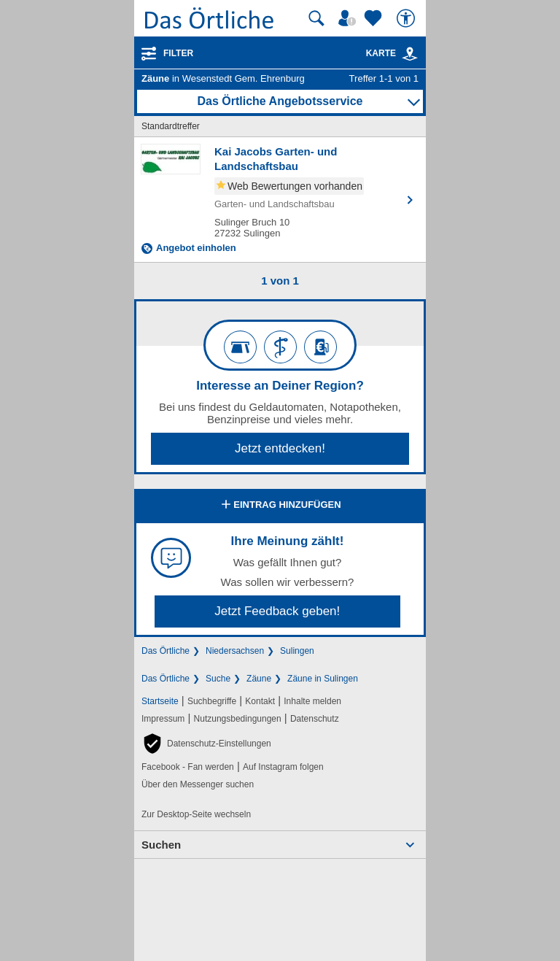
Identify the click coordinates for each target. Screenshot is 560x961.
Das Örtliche (166, 651)
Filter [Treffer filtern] (178, 53)
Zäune (259, 679)
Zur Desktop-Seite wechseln (196, 814)
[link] (410, 54)
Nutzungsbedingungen (238, 719)
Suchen (161, 845)
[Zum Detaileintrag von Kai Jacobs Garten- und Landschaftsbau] (280, 200)
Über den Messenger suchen (198, 784)
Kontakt (260, 701)
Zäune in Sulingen (323, 679)
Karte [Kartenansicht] (392, 53)
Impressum (163, 719)
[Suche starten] (316, 18)
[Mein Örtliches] (349, 18)
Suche (218, 679)
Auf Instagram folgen (283, 767)
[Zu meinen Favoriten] (375, 18)
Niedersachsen (235, 651)
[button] (206, 744)
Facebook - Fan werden (188, 767)
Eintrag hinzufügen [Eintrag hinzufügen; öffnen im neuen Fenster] (280, 506)
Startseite (160, 701)
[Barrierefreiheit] (408, 18)
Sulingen (297, 651)
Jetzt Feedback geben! (277, 611)
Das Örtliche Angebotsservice (280, 101)
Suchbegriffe (212, 701)
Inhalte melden (312, 701)
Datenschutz (315, 719)
